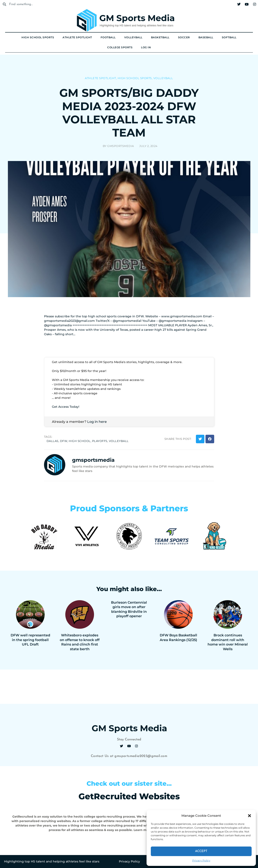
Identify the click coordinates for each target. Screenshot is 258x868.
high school (80, 441)
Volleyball (133, 37)
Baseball (206, 37)
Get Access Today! (66, 407)
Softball (229, 37)
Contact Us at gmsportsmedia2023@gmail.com (129, 756)
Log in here (97, 422)
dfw (64, 441)
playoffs (100, 441)
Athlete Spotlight (77, 37)
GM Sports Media (137, 18)
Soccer (184, 37)
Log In (146, 47)
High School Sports (38, 37)
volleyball (119, 441)
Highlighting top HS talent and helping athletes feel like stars (137, 25)
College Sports (120, 47)
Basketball (160, 37)
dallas (53, 441)
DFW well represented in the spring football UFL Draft (30, 640)
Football (108, 37)
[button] (249, 816)
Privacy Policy (201, 860)
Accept (201, 851)
